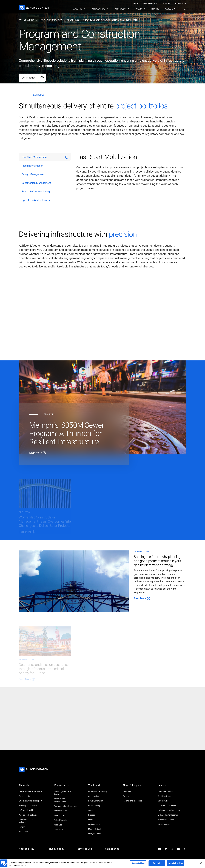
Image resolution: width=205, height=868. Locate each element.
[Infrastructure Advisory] (100, 791)
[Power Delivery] (100, 806)
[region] (102, 863)
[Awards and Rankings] (31, 815)
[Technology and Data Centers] (65, 793)
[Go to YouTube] (178, 849)
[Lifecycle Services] (100, 834)
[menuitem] (134, 4)
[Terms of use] (88, 849)
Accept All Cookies (176, 863)
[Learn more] (74, 453)
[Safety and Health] (31, 810)
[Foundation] (31, 832)
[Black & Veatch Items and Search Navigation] (130, 9)
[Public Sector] (65, 825)
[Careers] (169, 787)
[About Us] (31, 787)
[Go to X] (185, 849)
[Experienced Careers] (169, 820)
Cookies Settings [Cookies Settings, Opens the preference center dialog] (138, 863)
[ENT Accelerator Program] (169, 815)
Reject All (157, 863)
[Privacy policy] (59, 849)
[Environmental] (100, 824)
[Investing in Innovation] (31, 806)
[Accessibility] (31, 849)
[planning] (73, 20)
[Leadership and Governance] (31, 791)
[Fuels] (100, 820)
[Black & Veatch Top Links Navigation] (158, 4)
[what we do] (27, 20)
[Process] (100, 815)
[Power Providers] (65, 811)
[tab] (45, 157)
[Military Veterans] (169, 824)
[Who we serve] (65, 787)
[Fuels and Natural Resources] (65, 806)
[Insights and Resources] (135, 801)
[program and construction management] (110, 20)
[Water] (100, 810)
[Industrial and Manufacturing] (65, 800)
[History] (31, 827)
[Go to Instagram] (172, 849)
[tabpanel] (131, 179)
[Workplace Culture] (169, 791)
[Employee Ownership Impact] (31, 801)
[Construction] (100, 796)
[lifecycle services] (51, 20)
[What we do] (100, 787)
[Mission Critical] (100, 829)
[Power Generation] (100, 801)
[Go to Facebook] (160, 849)
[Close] (201, 863)
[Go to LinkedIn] (166, 849)
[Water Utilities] (65, 815)
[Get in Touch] (33, 78)
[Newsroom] (135, 791)
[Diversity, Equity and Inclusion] (31, 821)
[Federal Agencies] (65, 820)
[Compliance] (117, 849)
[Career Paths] (169, 801)
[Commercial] (65, 830)
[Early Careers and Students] (169, 810)
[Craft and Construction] (169, 806)
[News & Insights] (135, 787)
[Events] (135, 796)
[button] (185, 9)
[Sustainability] (31, 796)
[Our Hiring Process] (169, 796)
